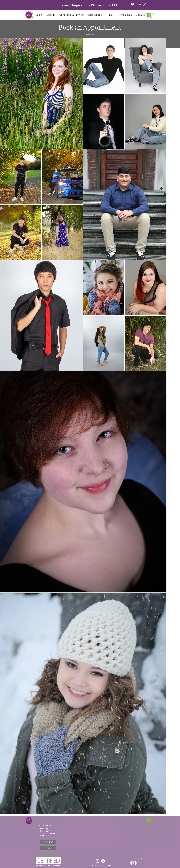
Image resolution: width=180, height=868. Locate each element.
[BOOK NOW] (48, 842)
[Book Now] (90, 34)
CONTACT (45, 831)
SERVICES (45, 829)
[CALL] (48, 848)
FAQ (42, 835)
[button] (144, 4)
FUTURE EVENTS (48, 833)
